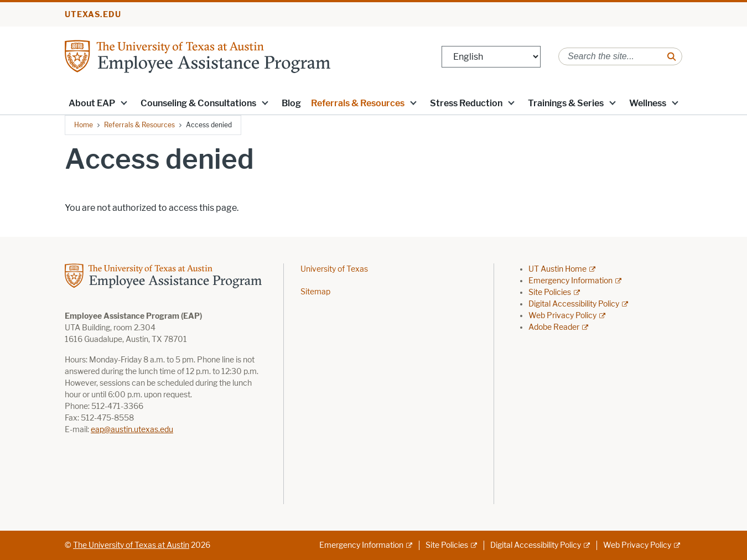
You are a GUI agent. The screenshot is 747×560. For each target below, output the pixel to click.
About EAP (92, 103)
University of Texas (334, 269)
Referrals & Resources (358, 103)
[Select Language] (491, 57)
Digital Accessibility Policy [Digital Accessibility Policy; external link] (574, 304)
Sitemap (315, 292)
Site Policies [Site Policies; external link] (550, 292)
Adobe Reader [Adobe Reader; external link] (554, 327)
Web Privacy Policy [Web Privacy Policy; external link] (562, 316)
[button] (124, 102)
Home (84, 125)
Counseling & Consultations (198, 103)
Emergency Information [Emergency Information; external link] (570, 281)
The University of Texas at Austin (131, 545)
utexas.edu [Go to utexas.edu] (93, 15)
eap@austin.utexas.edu (132, 430)
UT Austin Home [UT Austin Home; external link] (557, 269)
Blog (291, 103)
